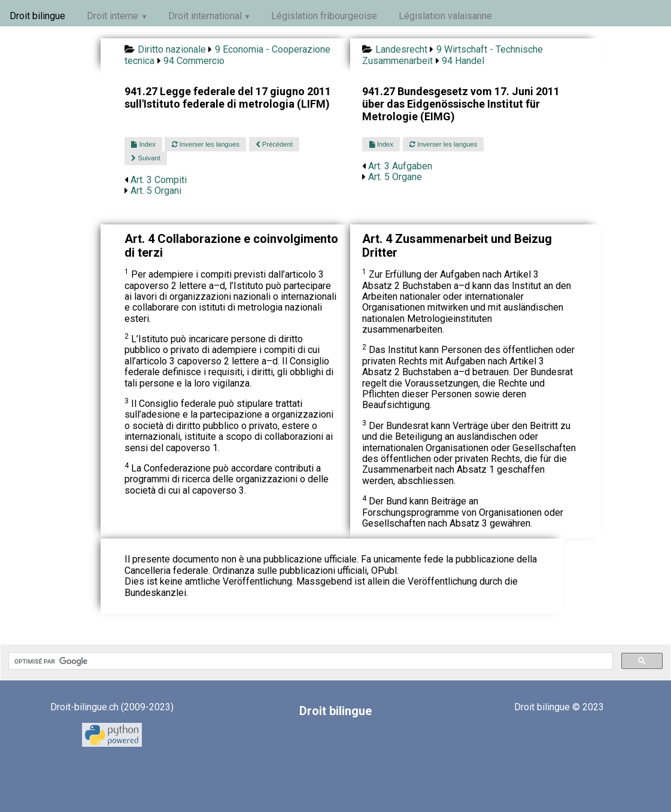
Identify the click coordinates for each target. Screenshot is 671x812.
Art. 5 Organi (156, 191)
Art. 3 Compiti (159, 180)
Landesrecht (401, 49)
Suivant (145, 158)
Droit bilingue (37, 16)
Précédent (274, 144)
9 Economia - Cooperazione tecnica (227, 55)
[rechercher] (309, 661)
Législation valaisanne (445, 16)
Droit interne (113, 16)
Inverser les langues (206, 144)
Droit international (205, 16)
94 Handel (463, 61)
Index (143, 144)
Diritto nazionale (172, 49)
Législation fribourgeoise (324, 16)
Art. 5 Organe (395, 177)
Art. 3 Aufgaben (400, 166)
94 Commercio (194, 61)
